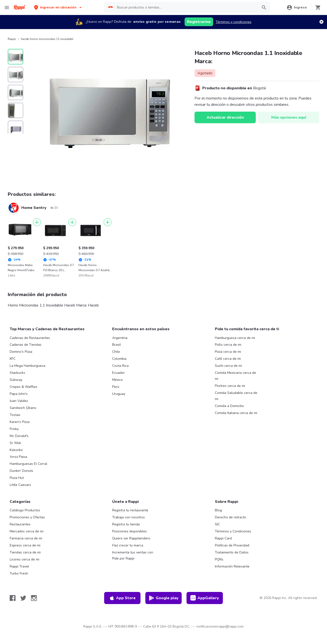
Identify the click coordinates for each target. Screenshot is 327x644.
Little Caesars (20, 485)
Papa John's (19, 394)
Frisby (14, 429)
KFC (13, 359)
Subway (16, 380)
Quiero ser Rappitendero (131, 538)
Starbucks (17, 373)
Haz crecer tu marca (128, 545)
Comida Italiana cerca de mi (236, 413)
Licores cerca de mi (24, 559)
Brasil (117, 345)
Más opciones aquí (289, 117)
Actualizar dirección (225, 117)
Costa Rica (120, 366)
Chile (116, 352)
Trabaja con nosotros (128, 517)
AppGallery (205, 598)
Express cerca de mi (25, 545)
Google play (164, 598)
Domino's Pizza (21, 352)
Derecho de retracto (230, 517)
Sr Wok (15, 443)
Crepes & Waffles (23, 387)
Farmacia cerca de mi (26, 538)
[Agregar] (37, 222)
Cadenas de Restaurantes (30, 338)
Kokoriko (16, 450)
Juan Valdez (19, 401)
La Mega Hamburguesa (27, 366)
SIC (217, 524)
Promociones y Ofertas (27, 517)
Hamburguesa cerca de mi (235, 338)
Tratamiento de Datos (232, 552)
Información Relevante (232, 566)
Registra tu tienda (126, 524)
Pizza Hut (17, 478)
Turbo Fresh (19, 573)
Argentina (120, 338)
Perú (116, 387)
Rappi (12, 39)
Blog (218, 510)
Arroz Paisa (18, 457)
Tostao (15, 415)
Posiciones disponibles (129, 531)
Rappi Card (223, 538)
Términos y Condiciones (233, 531)
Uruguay (119, 394)
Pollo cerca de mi (228, 345)
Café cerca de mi (228, 359)
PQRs (219, 559)
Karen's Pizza (20, 422)
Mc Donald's (19, 436)
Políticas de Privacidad (232, 545)
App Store (122, 598)
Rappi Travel (19, 566)
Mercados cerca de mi (27, 531)
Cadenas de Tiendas (26, 345)
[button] (58, 7)
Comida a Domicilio (229, 406)
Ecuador (118, 373)
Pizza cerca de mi (228, 352)
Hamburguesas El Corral (28, 464)
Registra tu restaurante (130, 510)
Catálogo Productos (25, 510)
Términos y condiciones (234, 22)
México (117, 380)
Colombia (119, 359)
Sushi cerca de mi (228, 366)
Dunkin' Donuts (21, 471)
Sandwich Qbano (23, 408)
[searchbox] (186, 8)
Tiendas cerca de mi (25, 552)
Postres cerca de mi (230, 386)
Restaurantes (20, 524)
